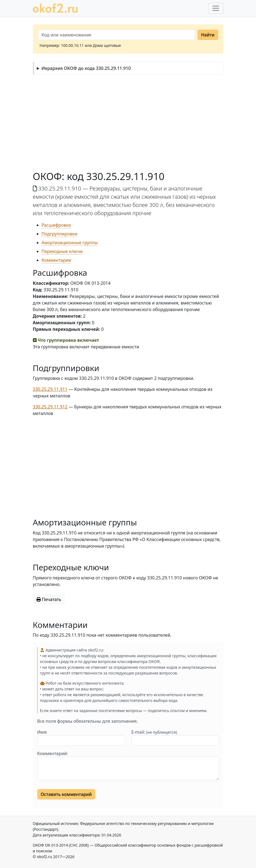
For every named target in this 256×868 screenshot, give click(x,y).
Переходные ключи (62, 251)
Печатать (49, 599)
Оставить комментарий (66, 794)
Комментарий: (53, 753)
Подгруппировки (60, 234)
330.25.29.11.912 (50, 407)
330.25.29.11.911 (50, 389)
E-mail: (154, 732)
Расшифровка (56, 225)
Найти (208, 35)
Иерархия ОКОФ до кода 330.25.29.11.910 (86, 68)
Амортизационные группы (70, 243)
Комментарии (56, 260)
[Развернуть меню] (216, 8)
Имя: (42, 732)
